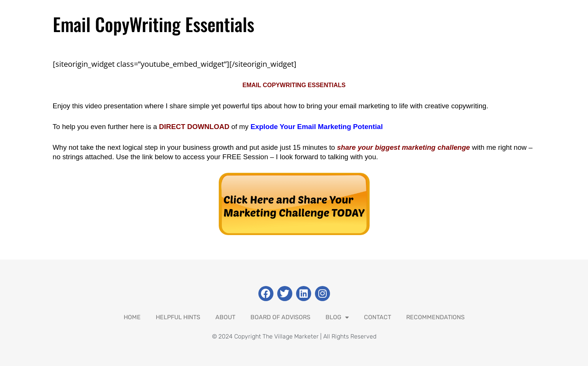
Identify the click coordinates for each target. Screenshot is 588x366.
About (225, 317)
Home (132, 317)
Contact (378, 317)
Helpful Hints (178, 317)
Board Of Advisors (280, 317)
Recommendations (435, 317)
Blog (337, 317)
